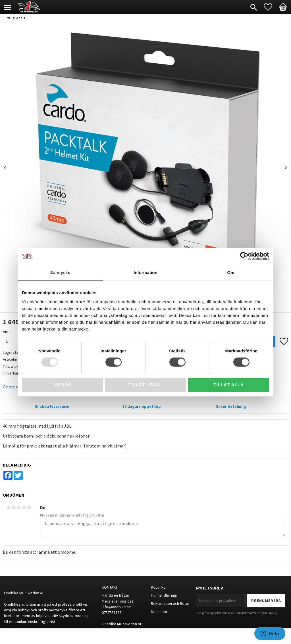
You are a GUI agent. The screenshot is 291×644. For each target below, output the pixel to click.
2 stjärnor (14, 507)
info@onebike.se (116, 607)
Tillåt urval (145, 385)
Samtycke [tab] (60, 272)
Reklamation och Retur (170, 603)
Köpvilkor (159, 587)
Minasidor (159, 612)
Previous (5, 168)
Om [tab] (231, 272)
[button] (271, 7)
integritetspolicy (267, 613)
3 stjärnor (19, 507)
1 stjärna (9, 507)
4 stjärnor (24, 507)
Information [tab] (145, 272)
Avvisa (62, 385)
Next (286, 168)
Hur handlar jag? (164, 595)
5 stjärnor (29, 507)
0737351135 (112, 612)
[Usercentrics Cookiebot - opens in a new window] (244, 256)
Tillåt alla (228, 385)
